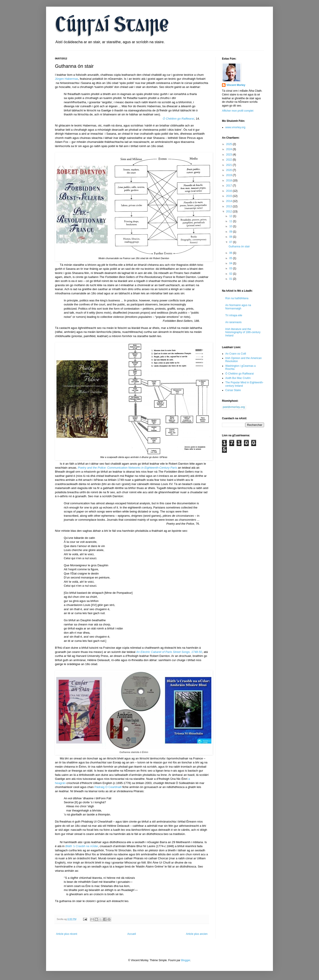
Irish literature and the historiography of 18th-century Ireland (243, 332)
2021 (230, 165)
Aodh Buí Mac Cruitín (238, 378)
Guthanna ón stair (239, 246)
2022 (230, 160)
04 (231, 263)
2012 (230, 212)
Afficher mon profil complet (238, 111)
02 (231, 274)
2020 (230, 170)
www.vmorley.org (235, 127)
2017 (230, 186)
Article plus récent (67, 934)
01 (231, 279)
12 (231, 216)
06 (231, 253)
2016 (230, 191)
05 (231, 258)
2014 (230, 201)
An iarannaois (233, 322)
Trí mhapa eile (234, 315)
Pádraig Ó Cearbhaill (108, 787)
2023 (230, 155)
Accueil (132, 934)
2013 (230, 206)
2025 (230, 144)
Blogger (186, 960)
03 (231, 268)
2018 (230, 180)
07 (231, 242)
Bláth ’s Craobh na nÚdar (82, 846)
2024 (230, 149)
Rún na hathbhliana (237, 298)
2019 (230, 175)
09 (231, 232)
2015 (230, 196)
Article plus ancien (197, 934)
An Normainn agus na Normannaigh (238, 307)
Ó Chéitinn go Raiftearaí (178, 119)
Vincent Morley (236, 85)
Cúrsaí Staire (233, 390)
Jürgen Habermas (67, 79)
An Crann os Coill (236, 354)
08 (231, 237)
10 (231, 226)
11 (231, 221)
